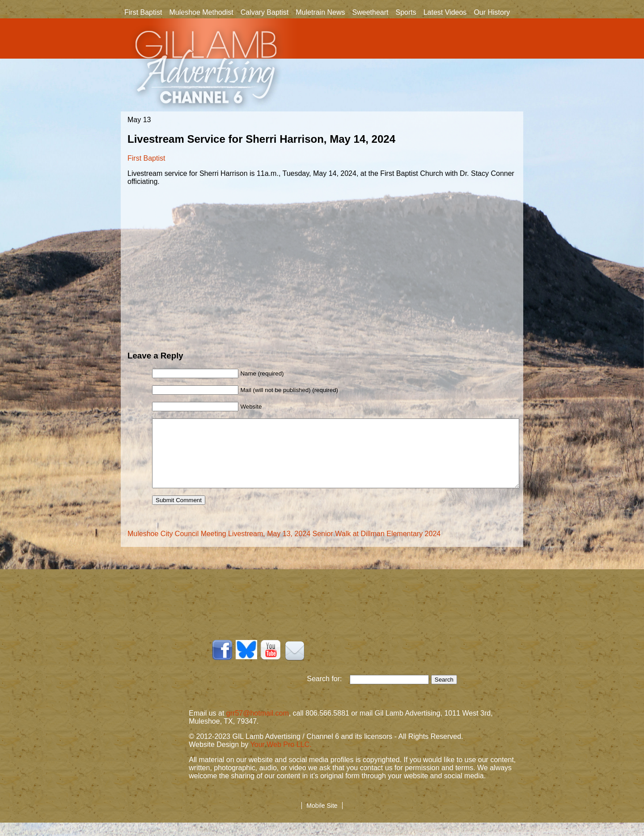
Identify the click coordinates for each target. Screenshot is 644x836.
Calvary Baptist (265, 12)
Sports (406, 12)
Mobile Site (322, 819)
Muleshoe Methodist (201, 12)
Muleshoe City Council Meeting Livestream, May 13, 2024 (219, 547)
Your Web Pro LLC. (281, 758)
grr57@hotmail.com (258, 727)
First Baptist (143, 12)
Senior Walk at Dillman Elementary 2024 (377, 547)
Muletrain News (320, 12)
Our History (492, 13)
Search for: (328, 692)
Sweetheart (371, 12)
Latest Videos (445, 12)
